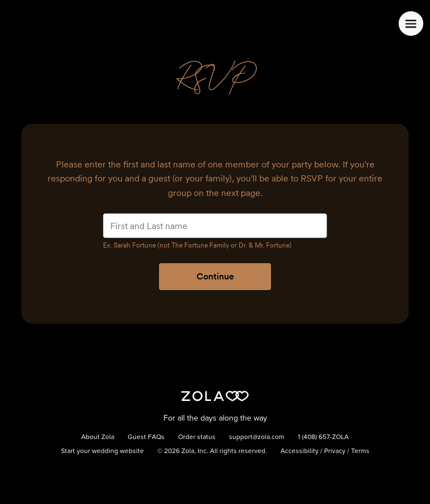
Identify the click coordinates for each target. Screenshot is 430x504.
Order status (197, 437)
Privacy (335, 451)
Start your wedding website (102, 451)
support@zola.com (257, 437)
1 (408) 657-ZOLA (323, 437)
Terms (360, 451)
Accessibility (300, 451)
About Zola (98, 437)
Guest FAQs (146, 437)
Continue (215, 276)
